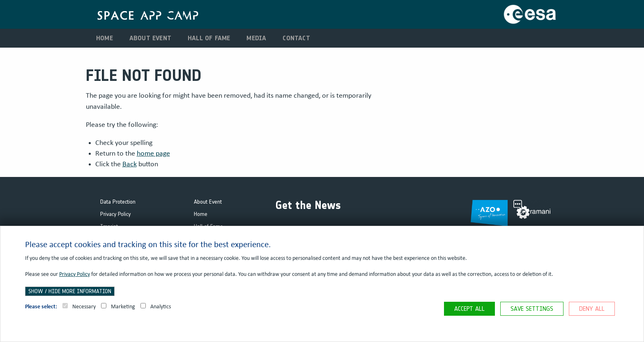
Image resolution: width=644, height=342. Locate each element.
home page (153, 154)
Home (105, 38)
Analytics (156, 306)
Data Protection (118, 202)
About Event (150, 38)
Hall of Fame (209, 38)
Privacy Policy (115, 214)
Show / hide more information (70, 291)
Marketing (118, 306)
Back (130, 164)
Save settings (532, 309)
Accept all (469, 309)
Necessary (79, 306)
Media (256, 38)
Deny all (592, 309)
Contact (296, 38)
